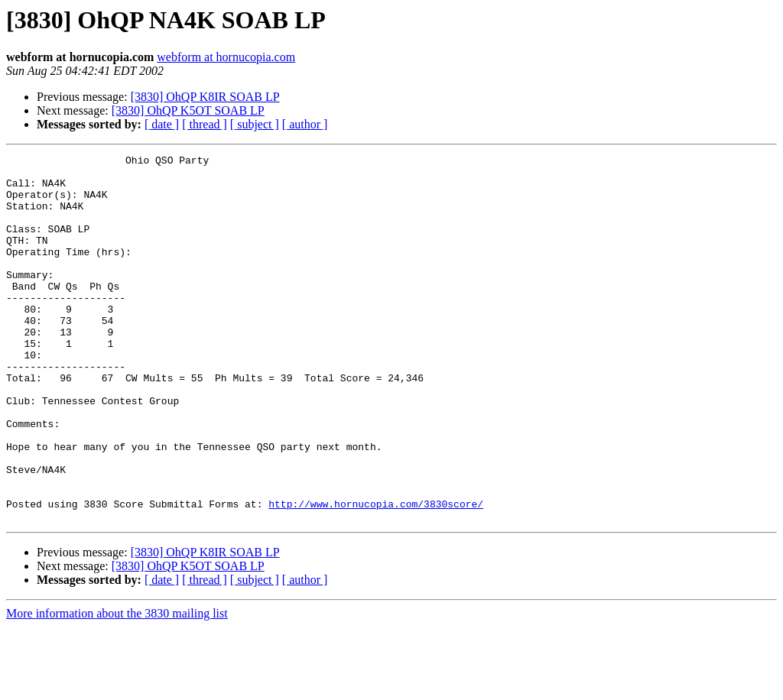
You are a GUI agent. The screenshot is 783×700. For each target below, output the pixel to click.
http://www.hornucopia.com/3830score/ (376, 575)
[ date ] (162, 124)
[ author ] (305, 124)
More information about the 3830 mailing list (117, 687)
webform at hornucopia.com (226, 57)
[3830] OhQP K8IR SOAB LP (205, 97)
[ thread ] (205, 124)
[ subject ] (255, 124)
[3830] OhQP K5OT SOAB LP (188, 110)
